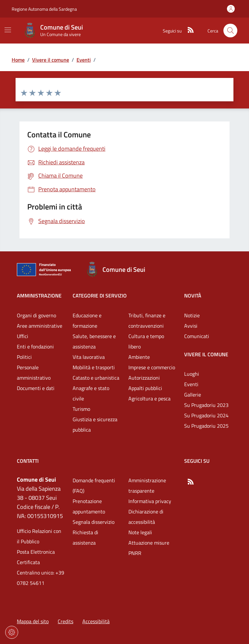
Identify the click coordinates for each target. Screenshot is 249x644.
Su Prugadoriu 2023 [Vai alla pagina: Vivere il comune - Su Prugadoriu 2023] (206, 405)
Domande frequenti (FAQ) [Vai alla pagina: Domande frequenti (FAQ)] (94, 486)
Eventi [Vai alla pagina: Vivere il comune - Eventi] (191, 384)
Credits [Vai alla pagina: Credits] (65, 621)
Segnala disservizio (94, 522)
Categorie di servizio (100, 296)
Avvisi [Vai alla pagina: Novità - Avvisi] (191, 326)
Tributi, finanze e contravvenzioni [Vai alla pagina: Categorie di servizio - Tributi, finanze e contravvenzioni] (147, 321)
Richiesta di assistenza (85, 537)
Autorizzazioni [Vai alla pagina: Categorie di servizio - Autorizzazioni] (144, 378)
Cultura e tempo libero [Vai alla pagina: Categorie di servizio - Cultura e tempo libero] (146, 341)
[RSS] (188, 31)
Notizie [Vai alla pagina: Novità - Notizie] (192, 315)
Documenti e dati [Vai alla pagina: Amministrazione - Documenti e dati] (36, 388)
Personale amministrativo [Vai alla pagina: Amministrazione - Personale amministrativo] (34, 373)
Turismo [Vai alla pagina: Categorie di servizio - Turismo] (81, 409)
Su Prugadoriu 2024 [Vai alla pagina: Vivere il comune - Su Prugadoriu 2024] (206, 415)
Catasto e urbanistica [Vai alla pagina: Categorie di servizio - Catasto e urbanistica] (96, 378)
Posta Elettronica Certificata (36, 557)
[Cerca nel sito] (230, 31)
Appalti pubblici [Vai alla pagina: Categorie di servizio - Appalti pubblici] (145, 388)
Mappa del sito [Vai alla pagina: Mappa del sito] (33, 621)
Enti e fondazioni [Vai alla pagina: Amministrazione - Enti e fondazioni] (35, 347)
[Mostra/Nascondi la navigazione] (8, 30)
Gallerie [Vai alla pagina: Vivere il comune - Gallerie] (193, 395)
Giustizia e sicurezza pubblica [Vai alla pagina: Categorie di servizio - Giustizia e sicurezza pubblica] (95, 424)
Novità (193, 296)
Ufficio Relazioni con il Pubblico (39, 536)
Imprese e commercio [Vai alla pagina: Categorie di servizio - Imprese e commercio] (152, 367)
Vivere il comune (51, 60)
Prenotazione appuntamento (89, 506)
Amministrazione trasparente (147, 486)
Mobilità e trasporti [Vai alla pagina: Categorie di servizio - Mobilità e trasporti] (94, 367)
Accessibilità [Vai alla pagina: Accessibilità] (96, 621)
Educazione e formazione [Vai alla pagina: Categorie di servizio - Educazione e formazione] (87, 321)
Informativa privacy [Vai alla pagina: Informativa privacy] (150, 501)
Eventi (84, 60)
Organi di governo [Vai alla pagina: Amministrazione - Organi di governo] (36, 315)
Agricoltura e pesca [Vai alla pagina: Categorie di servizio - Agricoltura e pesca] (149, 398)
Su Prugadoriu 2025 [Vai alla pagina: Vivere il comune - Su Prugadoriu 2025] (206, 426)
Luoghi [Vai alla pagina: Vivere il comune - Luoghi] (192, 374)
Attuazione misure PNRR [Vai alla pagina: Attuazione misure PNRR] (149, 548)
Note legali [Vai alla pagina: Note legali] (140, 532)
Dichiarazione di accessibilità (146, 517)
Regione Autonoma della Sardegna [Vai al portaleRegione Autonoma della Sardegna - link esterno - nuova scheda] (44, 9)
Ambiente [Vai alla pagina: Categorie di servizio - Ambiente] (139, 357)
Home (18, 60)
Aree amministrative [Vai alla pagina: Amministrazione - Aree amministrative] (40, 326)
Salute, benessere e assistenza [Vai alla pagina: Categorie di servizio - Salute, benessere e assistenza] (94, 341)
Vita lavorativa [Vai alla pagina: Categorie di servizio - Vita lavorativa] (89, 357)
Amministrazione (39, 296)
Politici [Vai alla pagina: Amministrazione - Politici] (24, 357)
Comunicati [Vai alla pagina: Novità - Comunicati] (197, 336)
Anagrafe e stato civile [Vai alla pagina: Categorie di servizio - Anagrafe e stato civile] (91, 393)
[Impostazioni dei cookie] (12, 632)
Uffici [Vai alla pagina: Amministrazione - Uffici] (23, 336)
